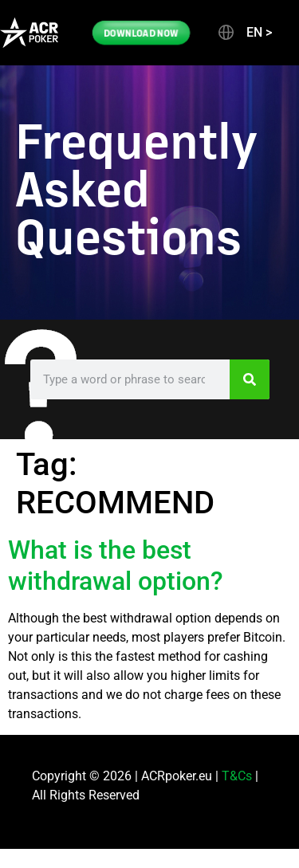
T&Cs (237, 776)
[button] (244, 33)
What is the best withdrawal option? (116, 565)
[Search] (250, 379)
